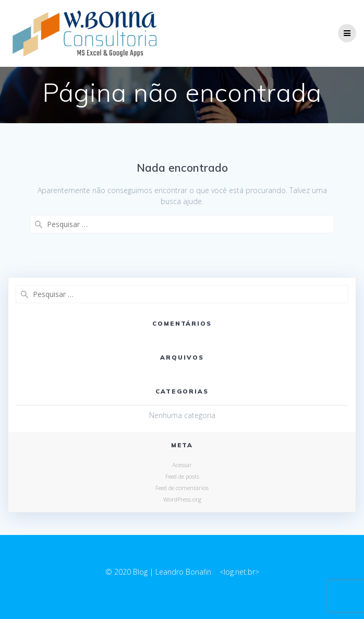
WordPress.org (182, 499)
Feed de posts (182, 476)
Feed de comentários (182, 488)
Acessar (182, 465)
